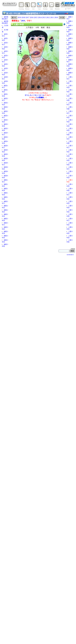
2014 (40, 17)
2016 (32, 17)
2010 (56, 17)
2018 (23, 17)
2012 (48, 17)
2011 (52, 17)
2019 (19, 17)
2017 (28, 17)
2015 (36, 17)
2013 (44, 17)
